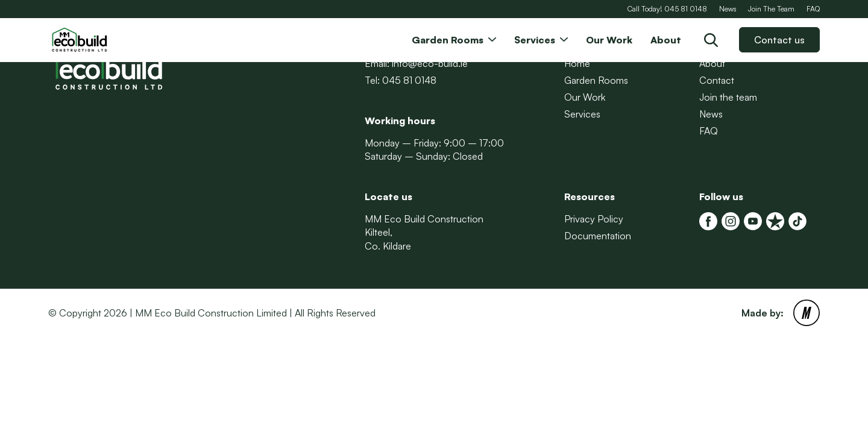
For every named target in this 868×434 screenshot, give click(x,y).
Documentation (598, 236)
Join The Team (771, 9)
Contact (717, 80)
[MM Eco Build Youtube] (753, 221)
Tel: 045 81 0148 (401, 80)
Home (577, 63)
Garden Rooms (596, 80)
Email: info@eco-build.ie (416, 63)
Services (582, 114)
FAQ (813, 9)
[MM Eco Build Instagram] (731, 221)
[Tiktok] (797, 221)
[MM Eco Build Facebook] (708, 221)
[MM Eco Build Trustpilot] (775, 221)
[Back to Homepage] (108, 40)
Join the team (728, 97)
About (712, 63)
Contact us (779, 40)
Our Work (585, 97)
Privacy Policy (594, 219)
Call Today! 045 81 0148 (667, 9)
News (728, 9)
